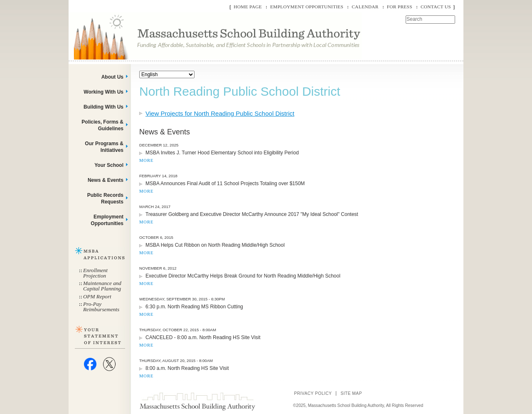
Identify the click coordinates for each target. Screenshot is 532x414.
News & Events (106, 180)
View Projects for (220, 113)
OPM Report (97, 296)
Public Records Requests (105, 198)
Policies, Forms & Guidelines (102, 125)
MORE (146, 160)
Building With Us (103, 107)
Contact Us (436, 7)
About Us (112, 77)
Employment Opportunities (307, 7)
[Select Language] (167, 74)
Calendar (365, 7)
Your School (109, 165)
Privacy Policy (313, 393)
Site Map (351, 393)
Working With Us (103, 92)
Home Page (248, 7)
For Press (400, 7)
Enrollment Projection (95, 273)
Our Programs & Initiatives (104, 147)
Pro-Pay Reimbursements (101, 307)
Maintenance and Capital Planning (102, 286)
